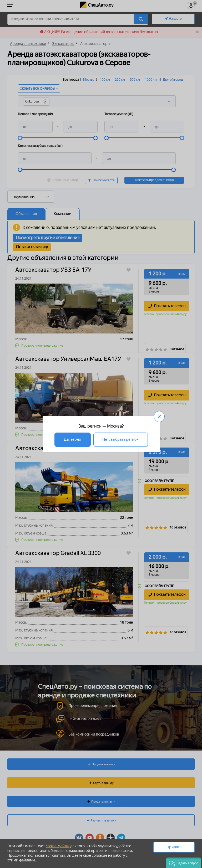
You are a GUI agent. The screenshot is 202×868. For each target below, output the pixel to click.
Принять (174, 847)
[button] (184, 863)
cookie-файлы (58, 846)
